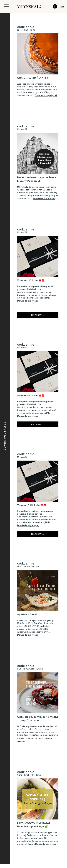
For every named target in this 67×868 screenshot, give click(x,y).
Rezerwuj (38, 315)
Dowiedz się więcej (46, 95)
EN (62, 6)
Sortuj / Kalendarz (5, 436)
